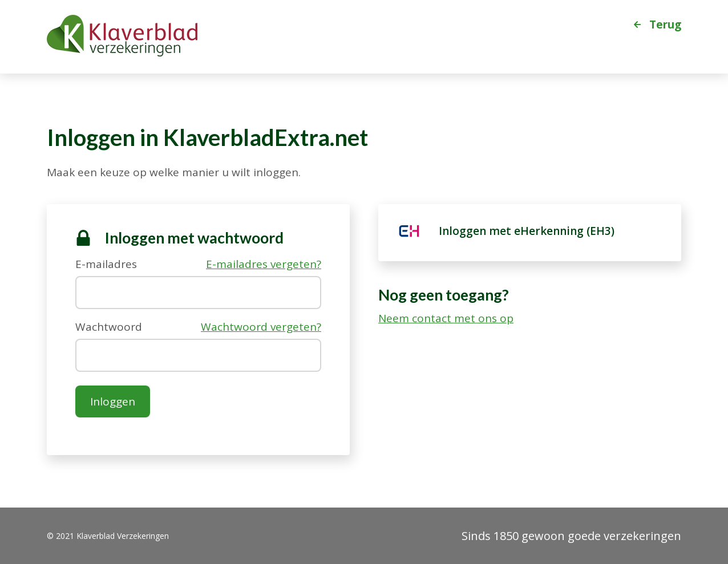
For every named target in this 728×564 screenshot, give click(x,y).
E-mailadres (106, 263)
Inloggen (113, 401)
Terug (665, 24)
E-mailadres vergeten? (264, 264)
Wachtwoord (109, 326)
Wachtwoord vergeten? (261, 327)
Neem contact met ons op (446, 318)
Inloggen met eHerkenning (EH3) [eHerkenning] (527, 231)
